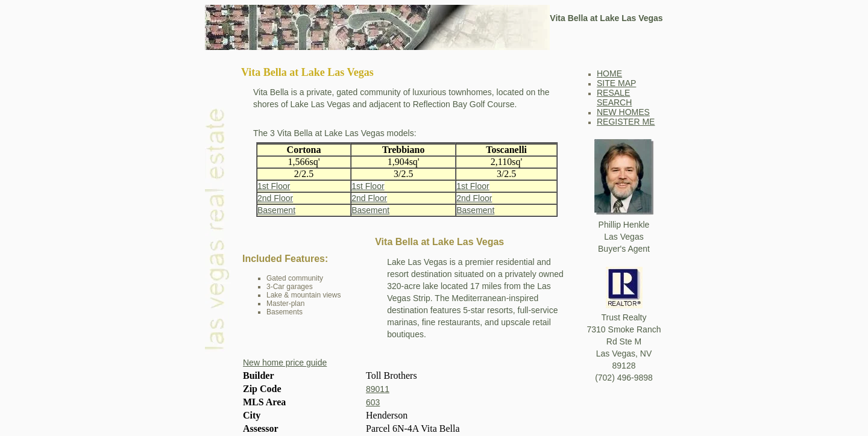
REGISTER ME (626, 122)
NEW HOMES (623, 112)
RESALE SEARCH (614, 98)
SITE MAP (616, 83)
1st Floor (274, 186)
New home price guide (285, 363)
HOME (609, 73)
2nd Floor (275, 198)
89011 (378, 389)
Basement (276, 210)
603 (373, 402)
